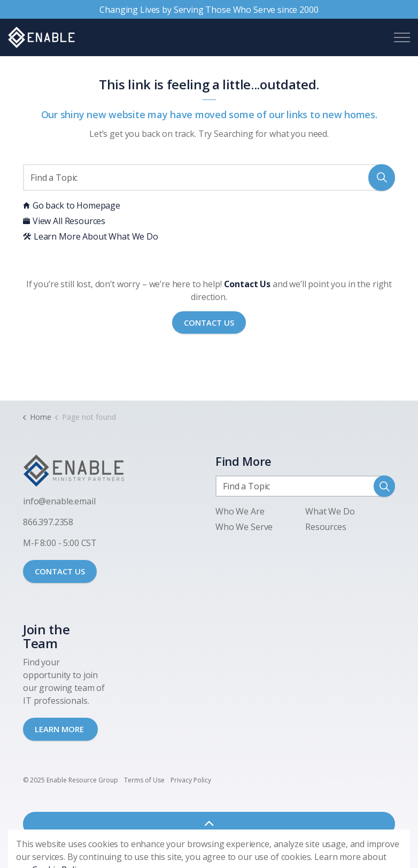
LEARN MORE (60, 729)
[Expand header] (402, 37)
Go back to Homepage (72, 205)
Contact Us (209, 323)
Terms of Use (144, 780)
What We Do (330, 511)
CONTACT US (60, 571)
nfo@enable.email (60, 501)
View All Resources (64, 221)
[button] (382, 178)
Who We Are (240, 511)
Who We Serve (244, 527)
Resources (326, 527)
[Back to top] (209, 824)
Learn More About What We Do (91, 236)
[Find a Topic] (209, 178)
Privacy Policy (191, 780)
